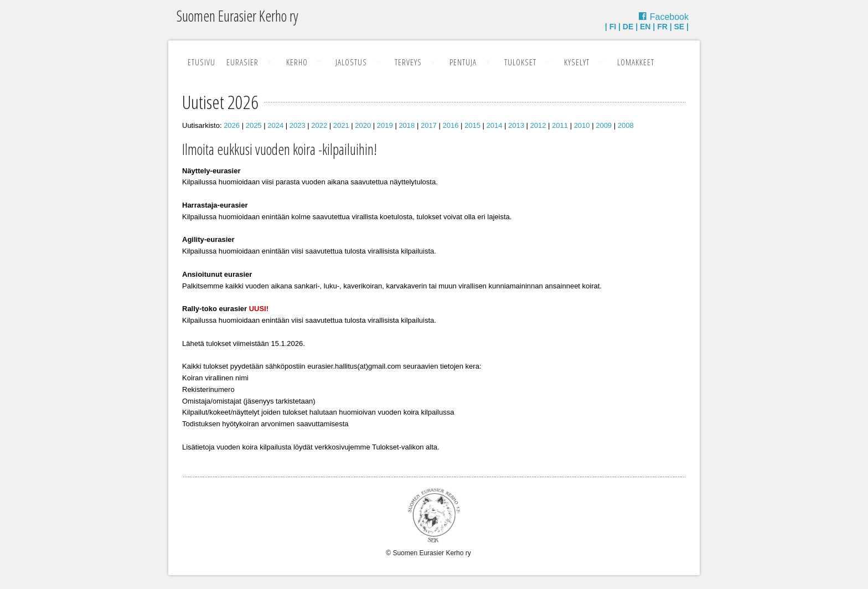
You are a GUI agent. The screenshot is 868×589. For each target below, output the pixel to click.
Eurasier (242, 62)
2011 (560, 125)
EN (645, 27)
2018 (407, 125)
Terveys (408, 62)
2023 (298, 125)
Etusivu (201, 62)
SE (680, 27)
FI (613, 27)
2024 (275, 125)
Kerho (297, 62)
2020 (363, 125)
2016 (450, 125)
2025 (254, 125)
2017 (429, 125)
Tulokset (520, 62)
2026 (232, 125)
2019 (385, 125)
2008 (626, 125)
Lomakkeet (636, 62)
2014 (495, 125)
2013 (516, 125)
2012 (538, 125)
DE (628, 27)
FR (662, 27)
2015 (472, 125)
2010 (582, 125)
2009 (604, 125)
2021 (341, 125)
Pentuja (463, 62)
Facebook (669, 17)
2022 (319, 125)
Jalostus (351, 62)
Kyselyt (577, 62)
